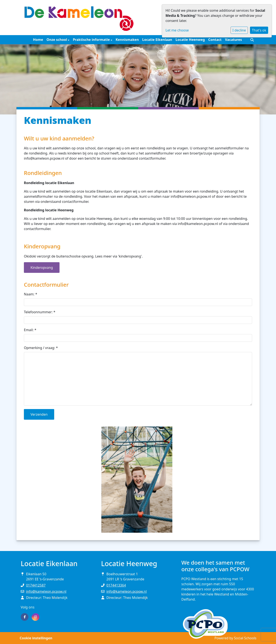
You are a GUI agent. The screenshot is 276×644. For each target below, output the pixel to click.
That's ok (259, 30)
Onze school (57, 40)
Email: (30, 330)
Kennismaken (127, 40)
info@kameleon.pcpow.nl (46, 591)
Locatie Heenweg (190, 40)
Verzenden (39, 414)
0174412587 (36, 585)
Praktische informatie (92, 40)
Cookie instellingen (36, 638)
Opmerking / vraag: (41, 348)
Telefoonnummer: (40, 312)
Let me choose (177, 30)
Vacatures (233, 40)
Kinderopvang (42, 268)
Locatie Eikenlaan (157, 40)
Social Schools (245, 638)
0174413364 (116, 585)
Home (38, 40)
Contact (215, 40)
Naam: (31, 294)
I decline (239, 30)
